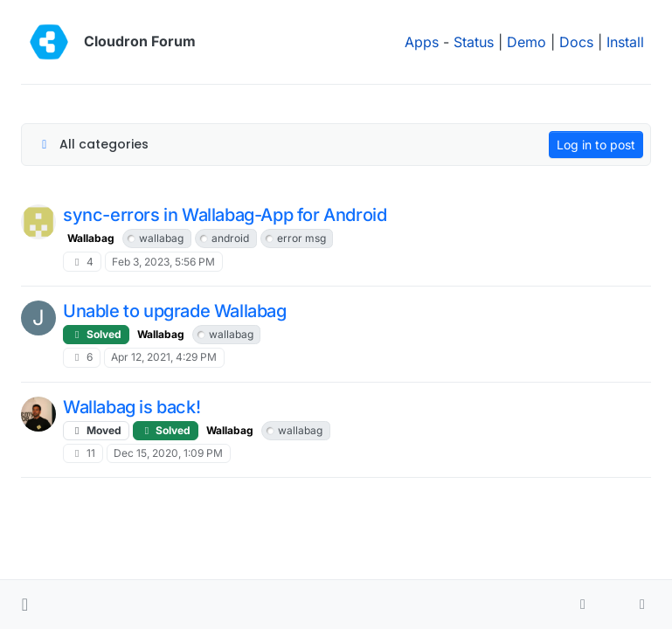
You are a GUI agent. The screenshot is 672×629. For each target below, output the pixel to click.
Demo (527, 42)
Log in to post (596, 145)
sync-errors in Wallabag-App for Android (225, 215)
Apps (422, 42)
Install (625, 42)
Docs (576, 42)
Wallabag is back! (132, 407)
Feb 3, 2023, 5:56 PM (163, 262)
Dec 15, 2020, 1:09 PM (168, 453)
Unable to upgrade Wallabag (175, 311)
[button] (25, 605)
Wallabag (91, 238)
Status (474, 42)
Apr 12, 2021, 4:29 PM (164, 357)
